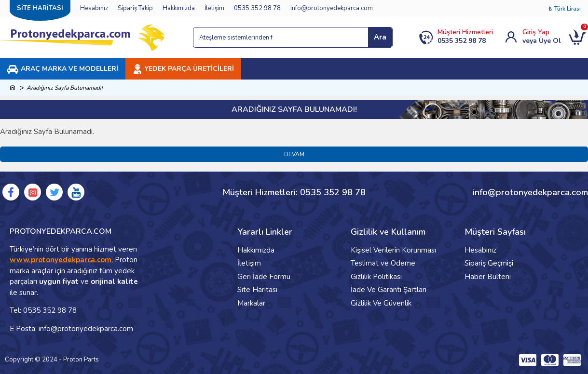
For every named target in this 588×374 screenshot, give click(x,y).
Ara (380, 37)
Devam (294, 154)
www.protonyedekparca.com (61, 260)
